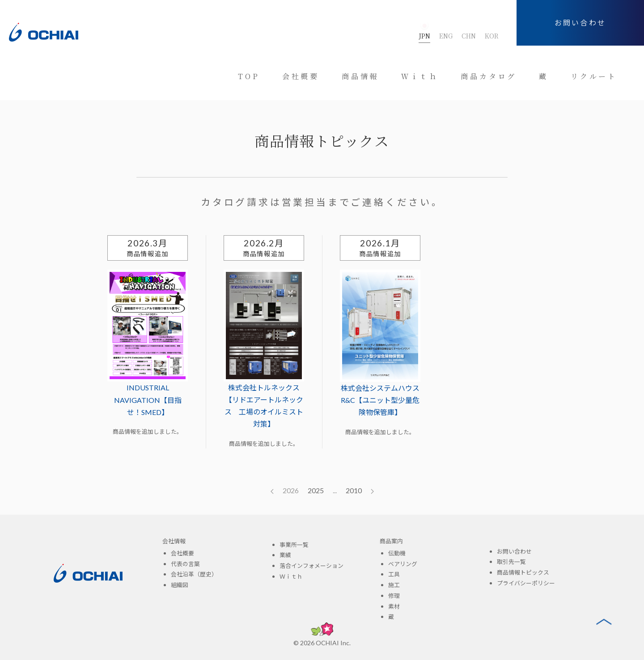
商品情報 (360, 76)
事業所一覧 (294, 545)
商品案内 (391, 541)
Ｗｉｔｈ (420, 76)
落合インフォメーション (311, 566)
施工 (394, 585)
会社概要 (301, 76)
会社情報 (174, 541)
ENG (446, 36)
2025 (316, 490)
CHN (469, 36)
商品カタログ (489, 76)
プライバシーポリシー (526, 583)
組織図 (180, 585)
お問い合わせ (580, 23)
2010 (354, 490)
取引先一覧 (511, 562)
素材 (394, 606)
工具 (394, 574)
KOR (492, 36)
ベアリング (403, 564)
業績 (285, 555)
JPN (424, 36)
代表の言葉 (185, 564)
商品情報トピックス (523, 572)
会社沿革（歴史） (194, 574)
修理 (394, 596)
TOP (249, 76)
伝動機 (397, 553)
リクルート (594, 76)
